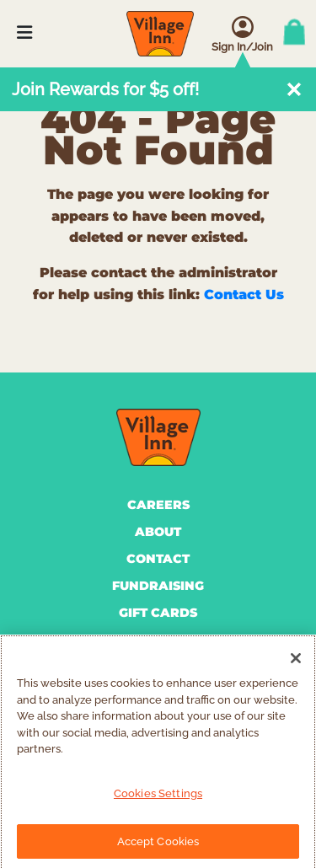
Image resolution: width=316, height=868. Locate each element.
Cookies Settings (158, 798)
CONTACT (158, 559)
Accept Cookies (158, 846)
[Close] (296, 663)
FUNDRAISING (158, 586)
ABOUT (158, 532)
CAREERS (158, 505)
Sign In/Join (242, 47)
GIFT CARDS (158, 613)
